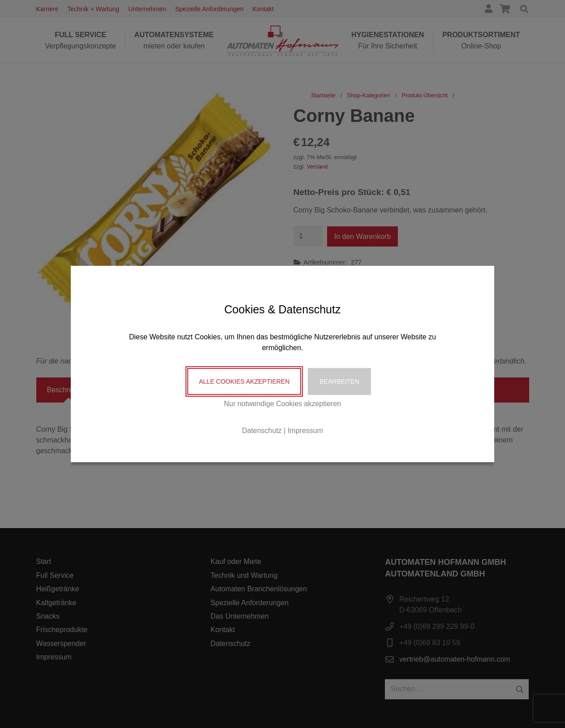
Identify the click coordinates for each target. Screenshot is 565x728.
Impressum (305, 431)
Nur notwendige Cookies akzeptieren (282, 404)
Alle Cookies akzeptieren (244, 381)
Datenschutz (262, 431)
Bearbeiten (339, 381)
